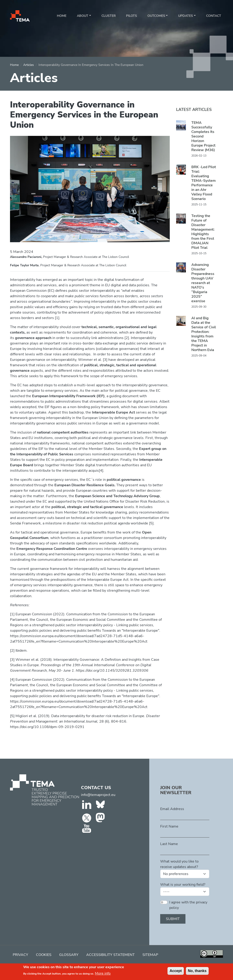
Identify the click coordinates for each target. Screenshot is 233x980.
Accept (176, 972)
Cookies (44, 955)
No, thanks (197, 972)
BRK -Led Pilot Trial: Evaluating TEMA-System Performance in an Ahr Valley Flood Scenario (204, 183)
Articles (29, 65)
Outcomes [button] (156, 16)
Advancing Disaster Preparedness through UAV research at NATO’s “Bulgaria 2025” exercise (203, 283)
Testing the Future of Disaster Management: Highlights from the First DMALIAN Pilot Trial (203, 232)
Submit (173, 919)
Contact (214, 16)
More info (103, 975)
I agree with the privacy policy (188, 905)
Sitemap (150, 955)
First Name (169, 826)
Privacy (20, 955)
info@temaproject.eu (98, 795)
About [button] (83, 16)
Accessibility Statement (110, 955)
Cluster (109, 16)
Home (62, 16)
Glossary (69, 955)
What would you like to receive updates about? (179, 864)
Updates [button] (186, 16)
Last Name (169, 844)
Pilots (132, 16)
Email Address (172, 809)
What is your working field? (183, 885)
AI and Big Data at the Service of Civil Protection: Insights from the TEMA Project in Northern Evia (204, 334)
